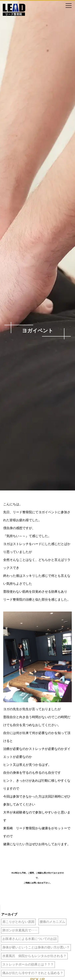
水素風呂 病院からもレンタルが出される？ (34, 956)
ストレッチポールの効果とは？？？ (28, 964)
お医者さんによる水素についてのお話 (30, 939)
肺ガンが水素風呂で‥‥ (20, 930)
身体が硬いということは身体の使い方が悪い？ (36, 947)
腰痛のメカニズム (52, 922)
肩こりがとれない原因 (18, 922)
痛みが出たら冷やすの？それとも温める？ (33, 973)
